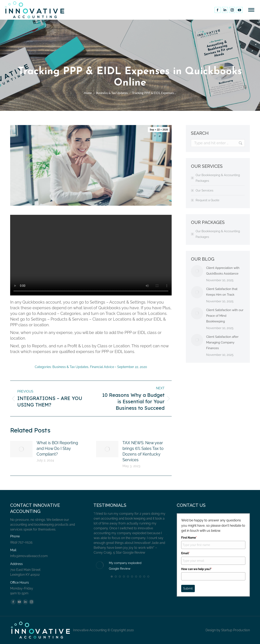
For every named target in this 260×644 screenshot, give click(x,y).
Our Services (204, 190)
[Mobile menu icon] (251, 10)
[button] (112, 577)
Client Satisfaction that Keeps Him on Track (222, 292)
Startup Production (236, 630)
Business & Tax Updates (70, 367)
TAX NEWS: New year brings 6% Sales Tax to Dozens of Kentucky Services (143, 451)
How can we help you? (197, 569)
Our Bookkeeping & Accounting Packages (218, 178)
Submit (188, 588)
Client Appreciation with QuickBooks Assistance (223, 271)
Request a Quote (207, 200)
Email (185, 553)
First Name (189, 538)
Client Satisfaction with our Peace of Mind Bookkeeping (225, 316)
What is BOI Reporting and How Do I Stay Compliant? (57, 448)
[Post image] (21, 449)
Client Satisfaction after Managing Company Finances (222, 342)
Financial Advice (102, 367)
